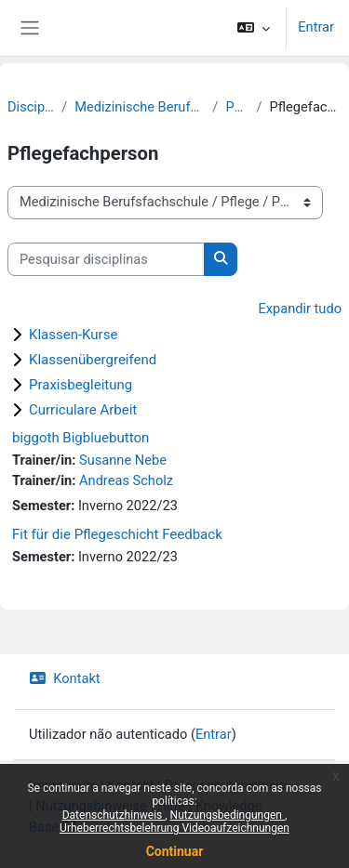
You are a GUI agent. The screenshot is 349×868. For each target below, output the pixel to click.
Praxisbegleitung (81, 385)
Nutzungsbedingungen (228, 815)
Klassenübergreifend (93, 360)
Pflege (237, 107)
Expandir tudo (300, 309)
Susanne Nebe (123, 460)
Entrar (316, 27)
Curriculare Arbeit (83, 410)
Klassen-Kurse (73, 335)
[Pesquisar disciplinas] (106, 259)
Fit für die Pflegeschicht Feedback (117, 534)
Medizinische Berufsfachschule (140, 107)
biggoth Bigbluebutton (81, 438)
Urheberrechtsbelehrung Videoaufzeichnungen (174, 828)
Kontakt (65, 678)
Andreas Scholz (126, 480)
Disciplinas (31, 107)
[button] (254, 28)
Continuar (175, 851)
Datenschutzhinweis (114, 815)
